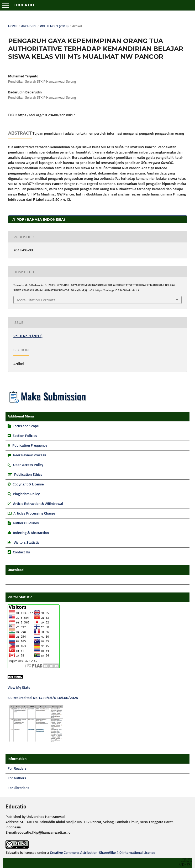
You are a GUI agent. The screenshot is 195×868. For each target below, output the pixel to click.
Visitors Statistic (27, 543)
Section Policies (25, 436)
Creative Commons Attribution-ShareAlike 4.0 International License (102, 853)
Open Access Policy (28, 465)
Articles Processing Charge (34, 514)
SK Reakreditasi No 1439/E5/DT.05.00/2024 (43, 698)
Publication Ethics (28, 475)
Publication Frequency (30, 446)
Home (13, 26)
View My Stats (19, 688)
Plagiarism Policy (26, 494)
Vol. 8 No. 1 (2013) (54, 26)
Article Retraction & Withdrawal (38, 504)
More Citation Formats (36, 300)
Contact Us (21, 552)
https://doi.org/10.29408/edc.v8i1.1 (47, 115)
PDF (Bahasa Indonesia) (40, 219)
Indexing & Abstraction (31, 533)
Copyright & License (28, 484)
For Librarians (18, 788)
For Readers (17, 769)
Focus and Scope (26, 426)
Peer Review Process (30, 455)
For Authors (17, 778)
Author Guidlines (26, 523)
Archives (29, 26)
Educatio (24, 5)
